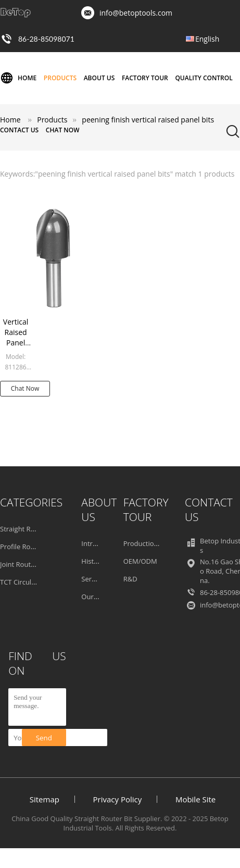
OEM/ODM (140, 561)
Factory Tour (145, 78)
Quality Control (204, 78)
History (92, 561)
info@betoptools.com (136, 13)
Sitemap (45, 799)
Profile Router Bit (27, 547)
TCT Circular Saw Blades (37, 582)
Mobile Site (195, 799)
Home (18, 78)
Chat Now (63, 130)
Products (60, 78)
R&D (130, 579)
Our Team (97, 597)
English (207, 39)
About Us (99, 78)
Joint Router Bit (24, 564)
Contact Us (19, 130)
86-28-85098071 (46, 39)
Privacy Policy (118, 799)
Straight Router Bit (29, 529)
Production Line (148, 543)
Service (92, 579)
